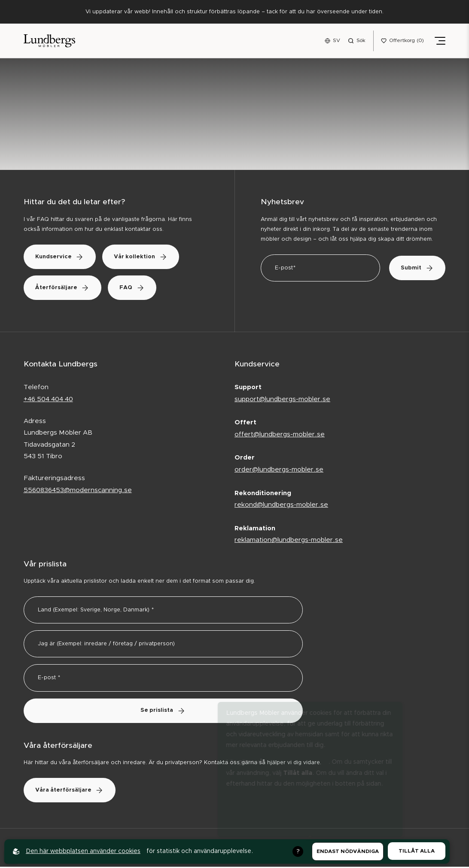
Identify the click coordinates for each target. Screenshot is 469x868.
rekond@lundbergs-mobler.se (281, 506)
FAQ (138, 289)
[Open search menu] (357, 41)
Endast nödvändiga (348, 851)
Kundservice (62, 258)
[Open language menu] (332, 41)
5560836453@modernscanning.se (78, 491)
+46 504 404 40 (48, 400)
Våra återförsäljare (72, 791)
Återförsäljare (64, 289)
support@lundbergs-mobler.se (282, 400)
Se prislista (163, 712)
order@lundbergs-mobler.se (279, 470)
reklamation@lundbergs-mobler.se (289, 541)
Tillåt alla (417, 851)
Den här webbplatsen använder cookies (83, 851)
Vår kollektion (146, 258)
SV (337, 41)
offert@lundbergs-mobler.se (280, 435)
